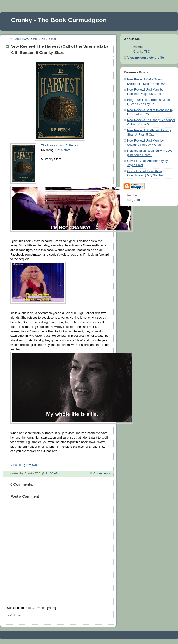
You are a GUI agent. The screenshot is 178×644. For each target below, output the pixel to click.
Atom (51, 608)
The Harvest (49, 145)
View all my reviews (24, 465)
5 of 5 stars (63, 150)
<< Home (14, 615)
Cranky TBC (142, 52)
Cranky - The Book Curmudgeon (59, 20)
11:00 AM (52, 473)
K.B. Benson (71, 145)
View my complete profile (146, 58)
